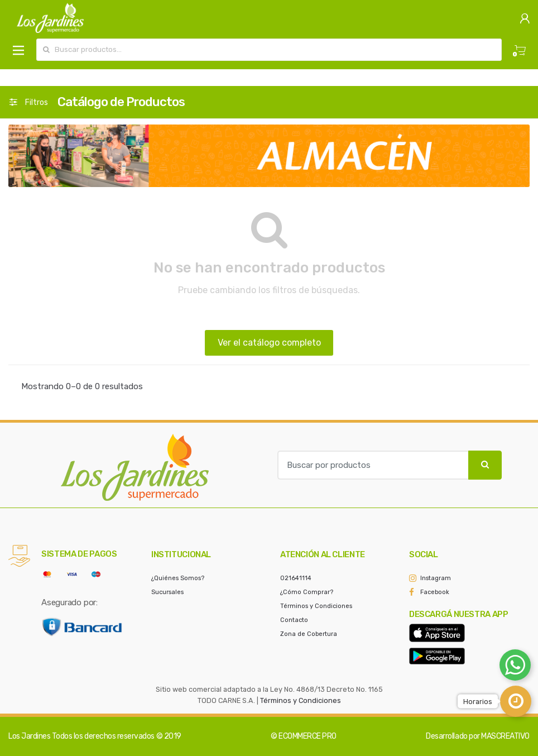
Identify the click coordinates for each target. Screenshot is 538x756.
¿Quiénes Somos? (178, 578)
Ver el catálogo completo (269, 343)
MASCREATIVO (505, 736)
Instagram (436, 578)
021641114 (296, 578)
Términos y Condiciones (316, 606)
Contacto (294, 620)
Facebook (435, 592)
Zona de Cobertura (309, 634)
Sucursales (167, 592)
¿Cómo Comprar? (307, 592)
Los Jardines (29, 736)
